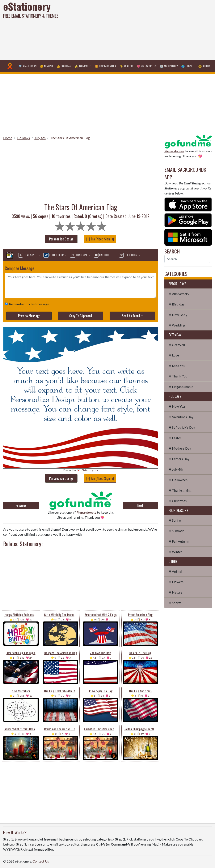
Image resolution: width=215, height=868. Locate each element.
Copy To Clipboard (81, 316)
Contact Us (41, 861)
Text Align (128, 255)
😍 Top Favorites (105, 66)
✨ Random (126, 66)
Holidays (23, 138)
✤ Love (174, 355)
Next (140, 505)
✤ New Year (177, 406)
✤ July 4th (176, 469)
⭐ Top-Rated (83, 66)
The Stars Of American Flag (70, 138)
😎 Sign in (204, 66)
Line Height (104, 255)
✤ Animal (175, 571)
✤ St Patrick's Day (182, 427)
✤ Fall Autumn (179, 541)
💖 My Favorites (146, 66)
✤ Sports (175, 603)
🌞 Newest (47, 66)
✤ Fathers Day (179, 459)
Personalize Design (61, 239)
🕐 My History (169, 66)
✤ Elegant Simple (181, 387)
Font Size (79, 255)
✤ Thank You (178, 376)
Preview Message (29, 316)
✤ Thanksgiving (180, 490)
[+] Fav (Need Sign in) (100, 239)
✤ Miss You (177, 366)
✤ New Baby (178, 315)
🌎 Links (187, 66)
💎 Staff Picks (27, 66)
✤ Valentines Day (181, 417)
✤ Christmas (178, 501)
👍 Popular (64, 66)
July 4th (40, 138)
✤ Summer (176, 531)
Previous (21, 505)
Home (8, 138)
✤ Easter (175, 438)
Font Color (54, 255)
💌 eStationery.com (87, 470)
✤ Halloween (178, 480)
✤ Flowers (176, 582)
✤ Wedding (177, 325)
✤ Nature (175, 592)
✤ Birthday (177, 304)
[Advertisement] (145, 29)
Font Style (28, 255)
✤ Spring (175, 520)
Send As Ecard (131, 316)
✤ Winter (175, 552)
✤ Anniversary (179, 294)
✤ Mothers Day (180, 448)
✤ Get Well (177, 345)
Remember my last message (28, 304)
